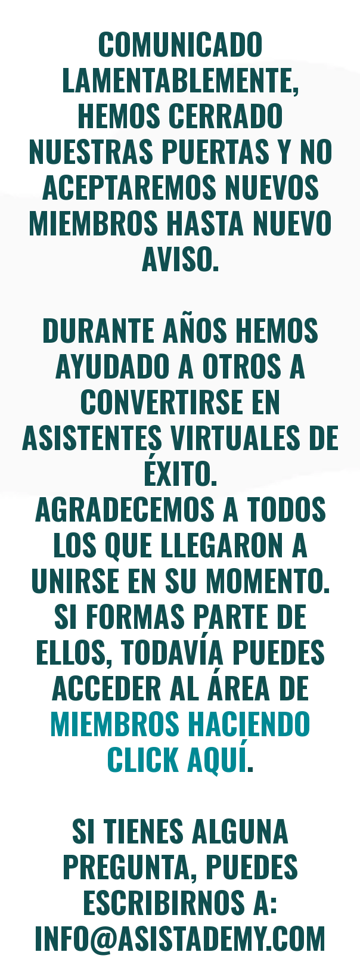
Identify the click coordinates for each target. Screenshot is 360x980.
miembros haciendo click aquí (180, 740)
